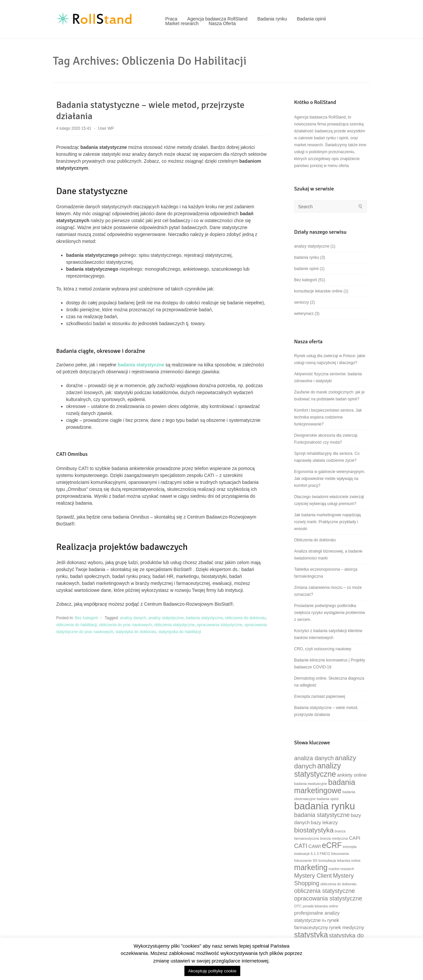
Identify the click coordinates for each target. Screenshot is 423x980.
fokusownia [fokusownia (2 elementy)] (340, 854)
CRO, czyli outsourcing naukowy (323, 649)
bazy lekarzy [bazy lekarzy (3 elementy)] (324, 823)
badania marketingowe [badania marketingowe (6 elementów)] (325, 786)
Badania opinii (311, 19)
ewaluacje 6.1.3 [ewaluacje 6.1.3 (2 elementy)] (306, 854)
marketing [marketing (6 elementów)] (311, 867)
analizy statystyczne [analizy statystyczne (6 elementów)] (318, 770)
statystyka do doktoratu (136, 632)
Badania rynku (272, 19)
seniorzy (302, 302)
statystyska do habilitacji (180, 632)
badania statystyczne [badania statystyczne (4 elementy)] (322, 815)
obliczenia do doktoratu (245, 618)
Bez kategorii (86, 618)
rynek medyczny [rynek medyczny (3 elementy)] (347, 928)
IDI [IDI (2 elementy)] (315, 861)
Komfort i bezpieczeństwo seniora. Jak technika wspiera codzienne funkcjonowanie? (328, 417)
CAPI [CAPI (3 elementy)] (355, 838)
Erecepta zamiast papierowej (320, 696)
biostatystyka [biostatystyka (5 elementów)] (314, 830)
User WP (106, 128)
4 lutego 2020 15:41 (74, 128)
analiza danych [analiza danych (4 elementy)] (314, 758)
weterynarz (304, 314)
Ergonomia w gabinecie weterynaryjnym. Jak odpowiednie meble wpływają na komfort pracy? (330, 479)
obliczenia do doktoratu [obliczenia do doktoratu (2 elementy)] (338, 884)
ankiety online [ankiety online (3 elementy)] (352, 775)
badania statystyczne (204, 618)
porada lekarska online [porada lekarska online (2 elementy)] (320, 906)
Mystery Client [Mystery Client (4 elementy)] (313, 876)
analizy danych (133, 618)
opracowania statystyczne (220, 625)
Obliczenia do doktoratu (315, 540)
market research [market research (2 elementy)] (341, 869)
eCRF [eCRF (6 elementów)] (332, 845)
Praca (171, 19)
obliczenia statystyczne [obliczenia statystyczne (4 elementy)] (325, 891)
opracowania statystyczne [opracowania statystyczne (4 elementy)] (328, 898)
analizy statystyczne (166, 618)
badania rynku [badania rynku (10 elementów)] (325, 806)
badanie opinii (306, 269)
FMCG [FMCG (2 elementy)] (325, 854)
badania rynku (307, 257)
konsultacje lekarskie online (318, 291)
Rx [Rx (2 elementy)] (324, 921)
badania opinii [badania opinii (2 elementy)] (328, 799)
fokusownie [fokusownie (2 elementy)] (303, 861)
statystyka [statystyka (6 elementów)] (311, 935)
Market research (182, 23)
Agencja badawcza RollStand (217, 19)
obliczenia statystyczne (174, 625)
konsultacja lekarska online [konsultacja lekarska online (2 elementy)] (340, 861)
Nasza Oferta (222, 23)
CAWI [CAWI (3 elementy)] (315, 846)
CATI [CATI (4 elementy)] (301, 846)
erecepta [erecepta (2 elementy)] (350, 847)
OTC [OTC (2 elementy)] (298, 906)
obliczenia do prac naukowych (125, 625)
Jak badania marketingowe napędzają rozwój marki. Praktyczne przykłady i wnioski (327, 522)
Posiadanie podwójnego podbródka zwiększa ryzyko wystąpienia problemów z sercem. (330, 613)
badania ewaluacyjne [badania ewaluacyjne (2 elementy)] (311, 784)
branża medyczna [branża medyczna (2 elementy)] (334, 838)
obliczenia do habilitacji (77, 625)
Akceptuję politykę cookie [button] (212, 971)
